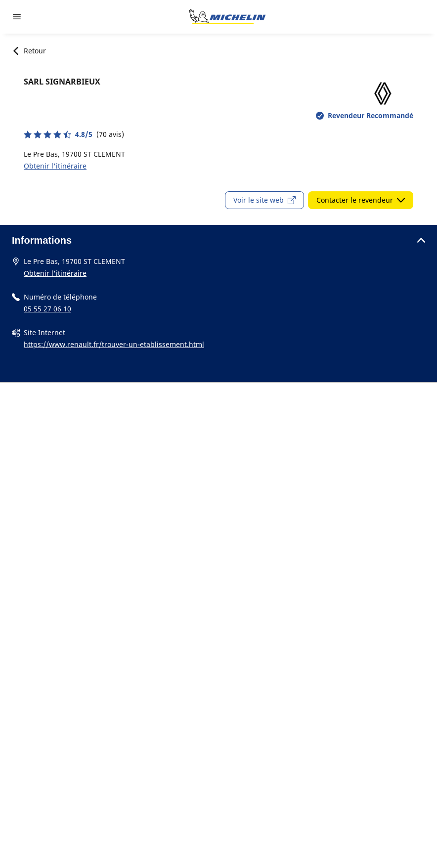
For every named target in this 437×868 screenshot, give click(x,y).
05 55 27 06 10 (47, 309)
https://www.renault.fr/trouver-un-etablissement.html (114, 344)
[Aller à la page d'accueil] (227, 17)
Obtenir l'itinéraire (55, 166)
